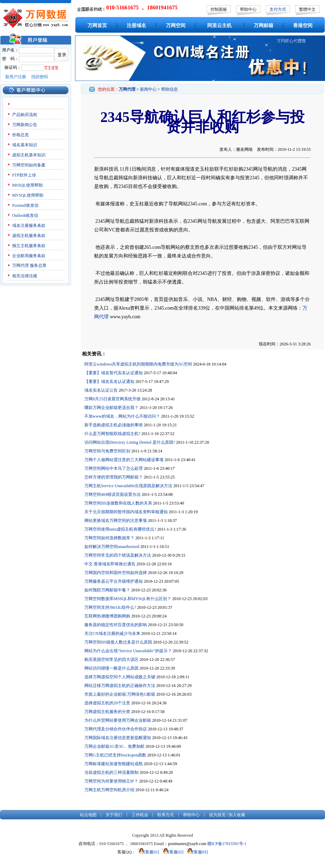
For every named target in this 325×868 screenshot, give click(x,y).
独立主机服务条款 (29, 246)
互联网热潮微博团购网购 (107, 616)
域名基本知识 (25, 145)
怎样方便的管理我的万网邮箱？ (114, 477)
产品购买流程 (25, 115)
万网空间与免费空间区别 (107, 451)
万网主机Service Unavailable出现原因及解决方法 (128, 486)
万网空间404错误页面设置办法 (112, 494)
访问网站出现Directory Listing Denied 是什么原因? (130, 442)
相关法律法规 (25, 276)
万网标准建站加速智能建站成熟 (114, 764)
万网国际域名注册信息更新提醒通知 (118, 738)
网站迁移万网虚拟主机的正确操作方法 (120, 686)
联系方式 (166, 815)
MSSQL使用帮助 (27, 185)
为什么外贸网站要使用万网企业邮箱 (118, 720)
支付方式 (278, 9)
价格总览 (20, 135)
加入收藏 (237, 815)
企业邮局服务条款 (29, 256)
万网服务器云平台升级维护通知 (114, 581)
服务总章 (38, 265)
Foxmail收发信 (25, 205)
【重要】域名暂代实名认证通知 (114, 373)
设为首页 (217, 815)
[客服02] (172, 852)
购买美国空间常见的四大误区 (111, 660)
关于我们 (114, 815)
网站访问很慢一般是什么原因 (111, 668)
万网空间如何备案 (29, 165)
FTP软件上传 (24, 175)
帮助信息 (169, 89)
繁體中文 (307, 9)
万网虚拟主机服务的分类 (107, 712)
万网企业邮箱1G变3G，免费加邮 (114, 746)
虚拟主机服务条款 (29, 236)
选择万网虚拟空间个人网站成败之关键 (120, 677)
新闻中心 (148, 89)
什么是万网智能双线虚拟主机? (112, 434)
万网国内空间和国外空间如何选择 (116, 573)
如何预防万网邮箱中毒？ (107, 590)
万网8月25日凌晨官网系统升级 (112, 399)
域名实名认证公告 (101, 390)
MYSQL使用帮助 (28, 195)
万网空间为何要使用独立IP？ (111, 781)
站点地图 (88, 815)
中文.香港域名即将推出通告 (110, 564)
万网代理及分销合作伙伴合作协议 (116, 729)
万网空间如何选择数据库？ (109, 538)
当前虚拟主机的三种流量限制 (111, 772)
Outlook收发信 (25, 215)
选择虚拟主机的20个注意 (107, 703)
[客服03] (196, 852)
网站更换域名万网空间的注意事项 (116, 521)
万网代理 (20, 265)
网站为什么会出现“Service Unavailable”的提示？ (128, 651)
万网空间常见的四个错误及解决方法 (118, 555)
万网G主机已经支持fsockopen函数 (115, 755)
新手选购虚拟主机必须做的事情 (114, 425)
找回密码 (40, 77)
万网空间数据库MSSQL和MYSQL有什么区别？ (128, 599)
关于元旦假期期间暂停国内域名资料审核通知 (126, 512)
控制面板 (219, 9)
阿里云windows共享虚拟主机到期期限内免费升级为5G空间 (138, 364)
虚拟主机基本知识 (29, 155)
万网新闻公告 (25, 125)
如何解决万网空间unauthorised (112, 547)
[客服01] (147, 852)
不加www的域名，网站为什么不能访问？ (122, 416)
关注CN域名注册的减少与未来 (112, 633)
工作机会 (140, 815)
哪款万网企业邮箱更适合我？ (111, 408)
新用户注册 (16, 77)
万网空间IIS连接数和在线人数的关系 (118, 503)
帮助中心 (248, 9)
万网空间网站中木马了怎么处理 (114, 468)
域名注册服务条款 (29, 226)
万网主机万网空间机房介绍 (109, 790)
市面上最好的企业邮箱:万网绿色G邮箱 (120, 694)
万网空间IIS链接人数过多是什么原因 (118, 642)
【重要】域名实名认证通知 (109, 382)
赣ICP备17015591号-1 (227, 844)
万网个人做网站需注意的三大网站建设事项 (124, 460)
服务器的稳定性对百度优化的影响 (116, 625)
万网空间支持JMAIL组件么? (110, 607)
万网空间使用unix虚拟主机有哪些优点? (120, 529)
